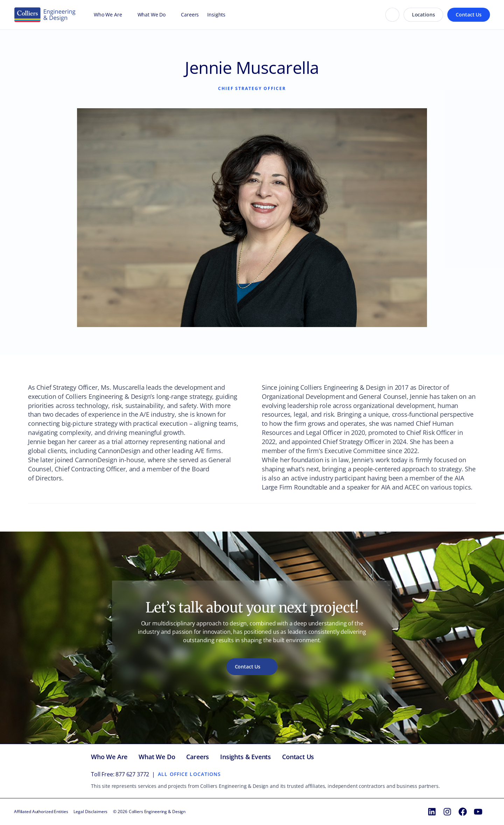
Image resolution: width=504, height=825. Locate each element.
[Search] (392, 15)
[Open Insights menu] (229, 15)
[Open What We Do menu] (169, 15)
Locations (423, 15)
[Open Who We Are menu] (126, 15)
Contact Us (469, 15)
